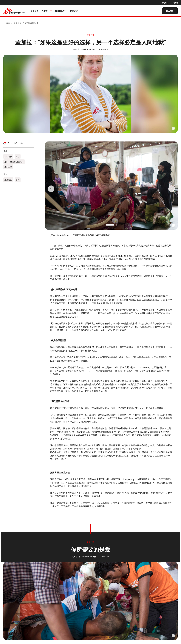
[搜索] (175, 3)
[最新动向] (35, 11)
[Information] (173, 128)
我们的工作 (61, 11)
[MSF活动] (74, 11)
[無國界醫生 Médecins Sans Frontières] (14, 11)
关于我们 (47, 11)
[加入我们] (170, 11)
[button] (110, 225)
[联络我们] (165, 3)
